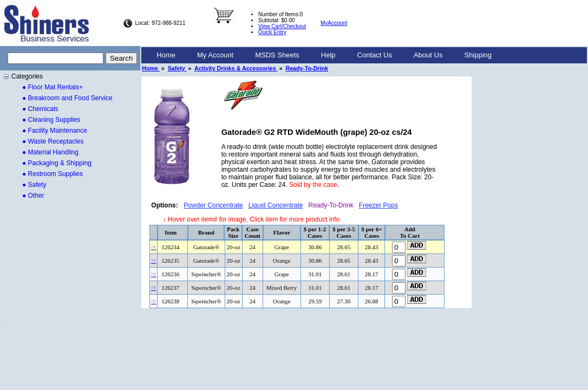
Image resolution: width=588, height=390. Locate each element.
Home (166, 55)
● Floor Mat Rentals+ (53, 87)
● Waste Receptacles (53, 141)
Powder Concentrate (213, 205)
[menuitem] (166, 55)
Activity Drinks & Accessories (236, 68)
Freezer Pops (378, 205)
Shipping (478, 55)
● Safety (34, 185)
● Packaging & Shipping (57, 163)
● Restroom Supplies (53, 174)
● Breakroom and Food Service (67, 98)
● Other (33, 196)
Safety (177, 68)
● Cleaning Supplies (51, 120)
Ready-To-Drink (307, 68)
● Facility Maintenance (55, 131)
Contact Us (375, 55)
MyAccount (334, 23)
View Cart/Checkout (282, 26)
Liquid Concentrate (276, 205)
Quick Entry (272, 32)
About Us (428, 55)
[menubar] (324, 55)
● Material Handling (50, 152)
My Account (215, 55)
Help (328, 55)
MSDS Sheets (277, 55)
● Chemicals (40, 109)
